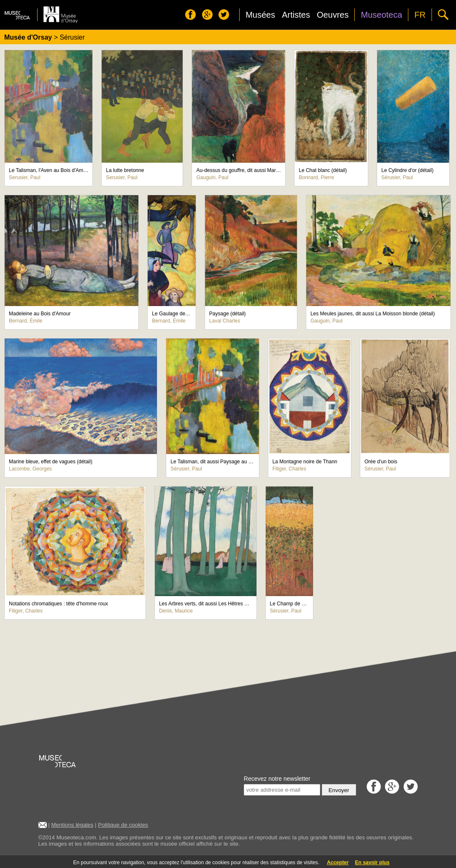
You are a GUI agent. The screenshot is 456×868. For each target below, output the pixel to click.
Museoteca (381, 15)
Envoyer (339, 790)
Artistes (296, 15)
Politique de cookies (123, 825)
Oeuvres (333, 15)
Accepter (338, 863)
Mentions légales (72, 825)
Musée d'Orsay (28, 37)
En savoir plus (372, 863)
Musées (260, 15)
